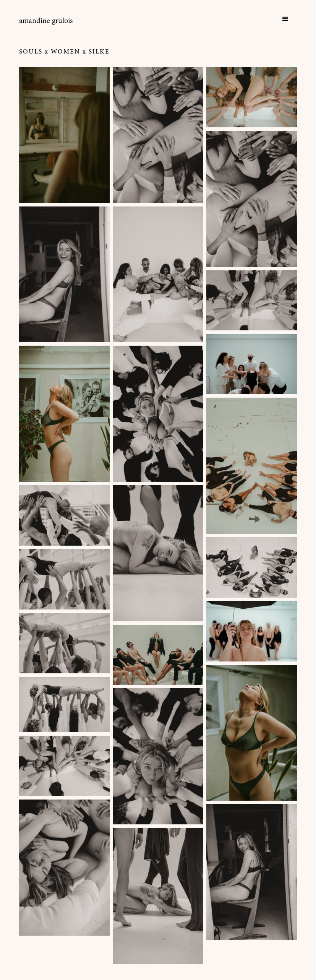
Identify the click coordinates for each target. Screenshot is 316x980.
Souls (31, 52)
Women (66, 52)
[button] (285, 19)
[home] (46, 21)
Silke (99, 52)
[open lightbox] (64, 135)
